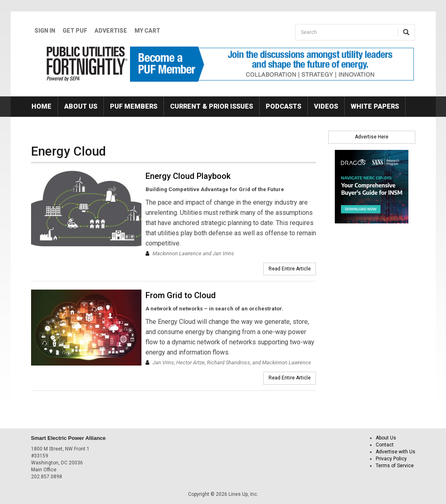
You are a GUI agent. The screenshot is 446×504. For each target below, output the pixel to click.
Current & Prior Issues (212, 106)
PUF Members (134, 106)
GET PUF (75, 31)
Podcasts (284, 106)
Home (41, 106)
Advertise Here (372, 137)
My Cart (147, 31)
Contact (385, 445)
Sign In (45, 31)
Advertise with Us (396, 452)
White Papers (375, 106)
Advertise (111, 31)
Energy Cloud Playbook (188, 176)
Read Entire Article (290, 269)
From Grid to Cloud (181, 295)
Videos (326, 106)
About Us (81, 106)
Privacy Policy (391, 459)
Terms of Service (395, 466)
